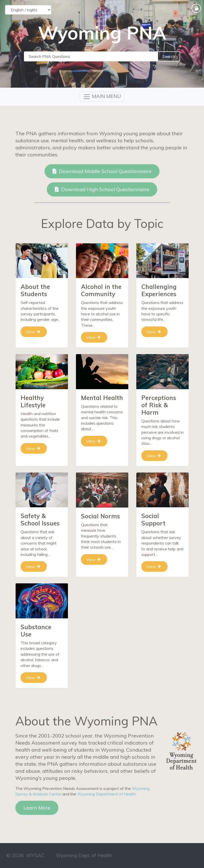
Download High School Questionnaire (102, 189)
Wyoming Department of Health (107, 794)
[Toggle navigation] (102, 97)
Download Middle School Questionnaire (102, 171)
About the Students (35, 290)
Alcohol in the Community (101, 290)
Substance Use (36, 631)
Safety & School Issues (40, 520)
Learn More (37, 808)
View (33, 332)
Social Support (153, 520)
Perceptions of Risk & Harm (159, 405)
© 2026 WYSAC (25, 855)
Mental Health (102, 398)
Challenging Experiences (159, 290)
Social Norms (100, 516)
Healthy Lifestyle (33, 401)
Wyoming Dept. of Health (84, 855)
